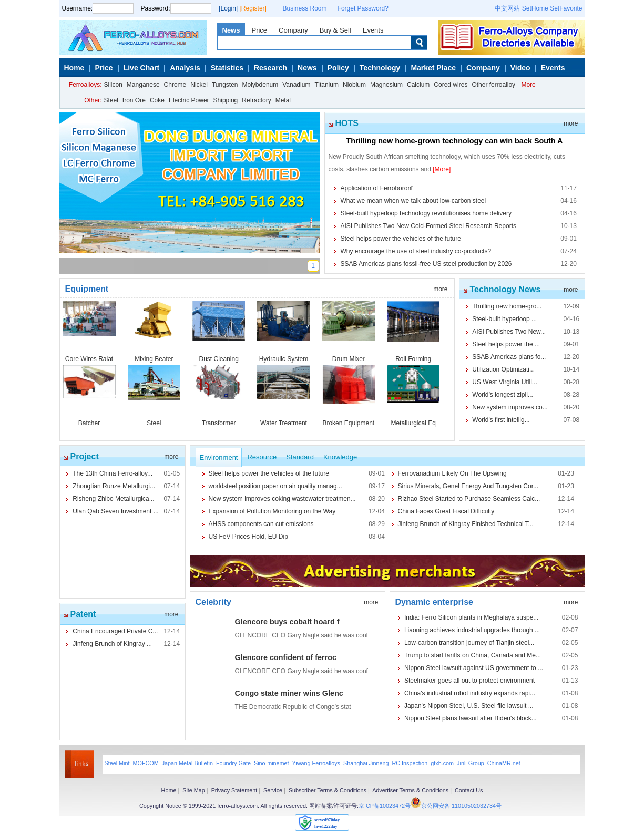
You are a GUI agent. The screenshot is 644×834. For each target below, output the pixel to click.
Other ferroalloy (493, 85)
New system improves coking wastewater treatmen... (282, 499)
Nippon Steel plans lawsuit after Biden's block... (471, 718)
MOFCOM (146, 763)
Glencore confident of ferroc (286, 657)
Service (273, 790)
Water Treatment (284, 423)
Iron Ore (134, 100)
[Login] (228, 8)
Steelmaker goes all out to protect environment (469, 681)
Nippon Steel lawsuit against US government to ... (474, 668)
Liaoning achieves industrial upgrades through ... (472, 630)
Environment (219, 457)
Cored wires (451, 85)
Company (293, 30)
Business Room (305, 8)
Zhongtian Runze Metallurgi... (114, 486)
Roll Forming (413, 359)
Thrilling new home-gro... (507, 306)
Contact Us (469, 790)
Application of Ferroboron (377, 188)
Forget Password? (363, 8)
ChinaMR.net (504, 763)
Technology (380, 68)
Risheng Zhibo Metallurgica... (113, 499)
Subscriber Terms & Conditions (328, 790)
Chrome (175, 85)
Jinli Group (471, 763)
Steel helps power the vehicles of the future (400, 239)
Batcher (89, 423)
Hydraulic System (284, 359)
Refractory (256, 100)
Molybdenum (260, 85)
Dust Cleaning (218, 359)
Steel (111, 100)
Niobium (354, 85)
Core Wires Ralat (89, 359)
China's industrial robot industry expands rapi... (470, 693)
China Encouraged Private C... (115, 631)
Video (520, 68)
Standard (300, 457)
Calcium (418, 85)
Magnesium (386, 85)
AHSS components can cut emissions (261, 524)
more (571, 123)
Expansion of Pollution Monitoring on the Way (272, 511)
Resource (262, 457)
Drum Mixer (349, 359)
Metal (283, 100)
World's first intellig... (501, 420)
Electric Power (189, 100)
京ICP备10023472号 (385, 806)
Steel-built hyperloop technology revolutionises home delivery (426, 213)
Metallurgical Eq (413, 423)
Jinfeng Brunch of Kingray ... (112, 644)
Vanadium (296, 85)
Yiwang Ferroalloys (316, 763)
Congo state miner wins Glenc (289, 693)
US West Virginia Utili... (505, 382)
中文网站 (507, 8)
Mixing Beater (154, 359)
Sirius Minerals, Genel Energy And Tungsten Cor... (468, 486)
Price (259, 30)
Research (270, 68)
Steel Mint (117, 763)
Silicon (113, 85)
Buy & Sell (335, 30)
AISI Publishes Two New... (509, 332)
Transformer (219, 423)
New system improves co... (510, 407)
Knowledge (340, 457)
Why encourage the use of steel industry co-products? (416, 251)
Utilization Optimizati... (503, 369)
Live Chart (141, 68)
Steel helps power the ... (506, 344)
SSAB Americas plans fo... (509, 357)
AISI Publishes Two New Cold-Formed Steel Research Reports (428, 226)
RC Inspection (410, 763)
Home (74, 68)
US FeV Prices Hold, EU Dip (248, 537)
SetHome (535, 8)
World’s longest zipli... (503, 395)
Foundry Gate (233, 763)
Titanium (326, 85)
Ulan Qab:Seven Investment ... (115, 511)
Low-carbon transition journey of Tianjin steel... (469, 643)
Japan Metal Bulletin (187, 763)
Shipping (226, 100)
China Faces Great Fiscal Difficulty (446, 511)
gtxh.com (442, 763)
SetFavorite (566, 8)
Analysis (185, 68)
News (231, 30)
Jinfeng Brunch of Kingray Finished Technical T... (466, 524)
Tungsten (225, 85)
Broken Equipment (348, 423)
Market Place (433, 68)
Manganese (143, 85)
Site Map (194, 790)
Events (373, 30)
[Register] (253, 8)
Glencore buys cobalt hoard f (287, 622)
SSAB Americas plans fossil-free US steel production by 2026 (426, 264)
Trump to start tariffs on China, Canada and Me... (473, 655)
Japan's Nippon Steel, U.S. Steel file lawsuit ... (469, 706)
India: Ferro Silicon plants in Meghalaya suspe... (471, 617)
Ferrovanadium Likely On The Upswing (452, 473)
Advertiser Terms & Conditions (410, 790)
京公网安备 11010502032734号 (461, 806)
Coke (157, 100)
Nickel (199, 85)
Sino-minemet (272, 763)
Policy (338, 68)
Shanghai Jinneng (366, 763)
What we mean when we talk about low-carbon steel (413, 201)
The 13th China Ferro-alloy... (113, 473)
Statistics (227, 68)
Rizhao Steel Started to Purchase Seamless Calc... (469, 499)
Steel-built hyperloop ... (504, 319)
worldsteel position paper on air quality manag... (275, 486)
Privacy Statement (234, 790)
